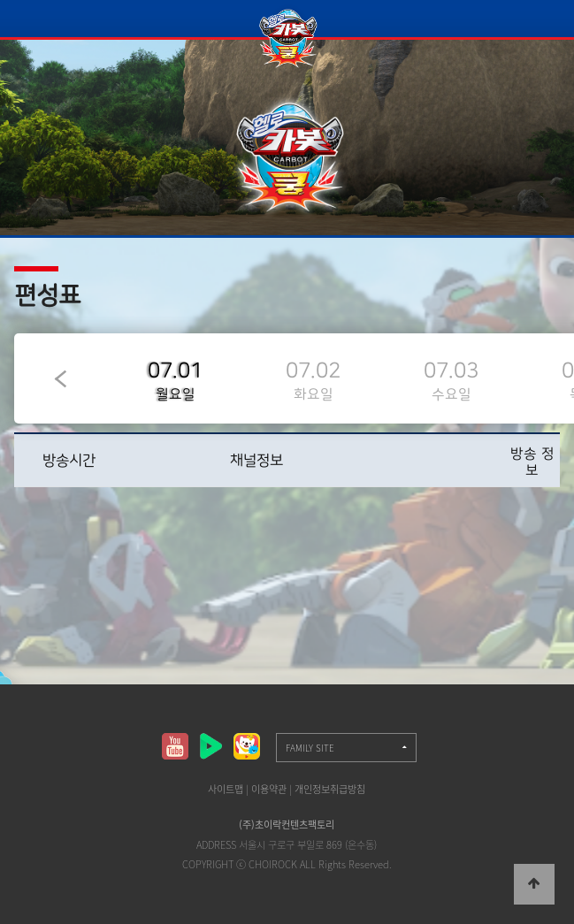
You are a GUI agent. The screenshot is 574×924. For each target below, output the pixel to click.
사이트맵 (226, 789)
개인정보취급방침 (330, 789)
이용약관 (269, 789)
